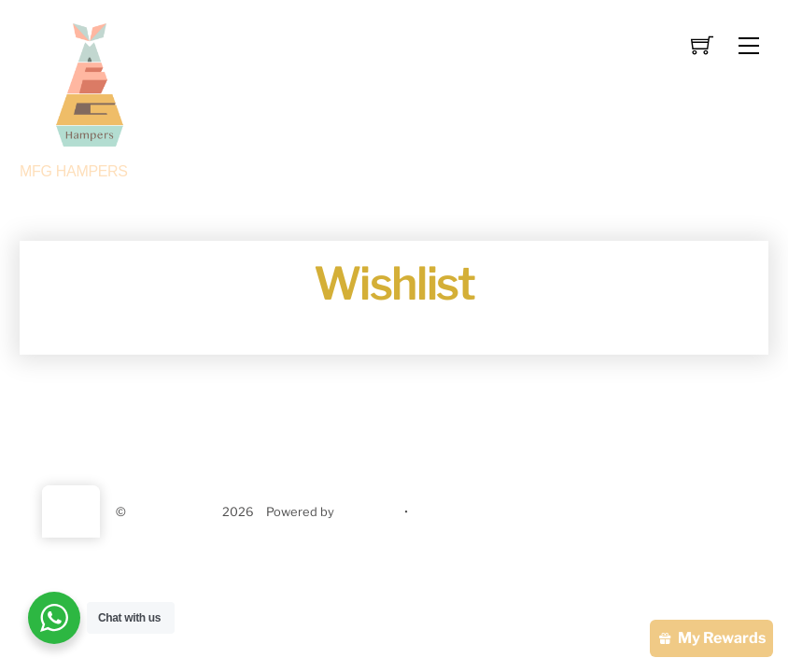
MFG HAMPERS (174, 512)
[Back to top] (71, 511)
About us (291, 431)
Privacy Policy (468, 431)
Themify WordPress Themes (493, 512)
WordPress (369, 512)
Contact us (372, 431)
